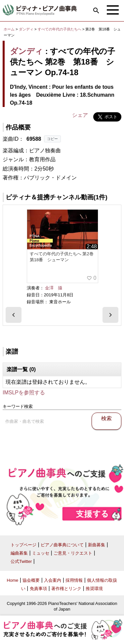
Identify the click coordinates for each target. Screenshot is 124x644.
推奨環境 (94, 589)
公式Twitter (21, 561)
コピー (52, 139)
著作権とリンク (66, 589)
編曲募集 (19, 553)
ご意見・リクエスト (73, 553)
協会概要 (31, 580)
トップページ (23, 545)
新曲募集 (97, 545)
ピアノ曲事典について (62, 545)
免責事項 (38, 589)
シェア (80, 115)
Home (13, 580)
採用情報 (74, 580)
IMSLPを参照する (24, 393)
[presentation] (14, 315)
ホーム (9, 29)
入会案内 (53, 580)
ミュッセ (41, 553)
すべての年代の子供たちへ (60, 29)
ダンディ (26, 29)
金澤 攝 (54, 288)
